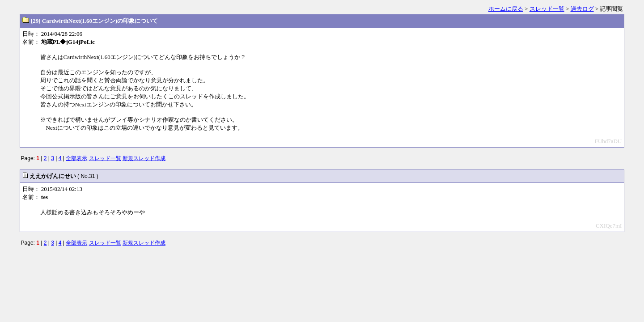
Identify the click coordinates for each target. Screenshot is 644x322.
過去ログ (582, 9)
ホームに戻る (506, 9)
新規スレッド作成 (144, 158)
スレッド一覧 (547, 9)
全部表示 (76, 158)
